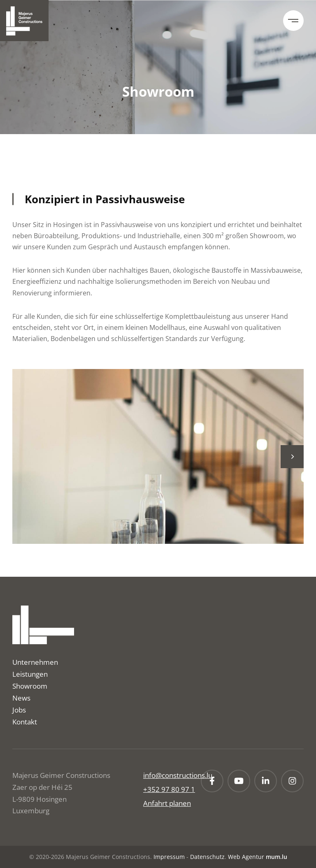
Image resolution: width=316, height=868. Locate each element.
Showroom (30, 686)
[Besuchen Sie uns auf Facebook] (212, 781)
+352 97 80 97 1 (169, 789)
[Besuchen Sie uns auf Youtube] (239, 781)
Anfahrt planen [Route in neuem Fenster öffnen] (167, 803)
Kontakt (25, 722)
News (21, 698)
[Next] (292, 457)
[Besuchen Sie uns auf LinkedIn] (266, 781)
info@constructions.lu (178, 775)
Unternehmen (35, 662)
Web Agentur (246, 857)
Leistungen (30, 674)
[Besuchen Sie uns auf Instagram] (292, 781)
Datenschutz (207, 857)
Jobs (19, 710)
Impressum (169, 857)
